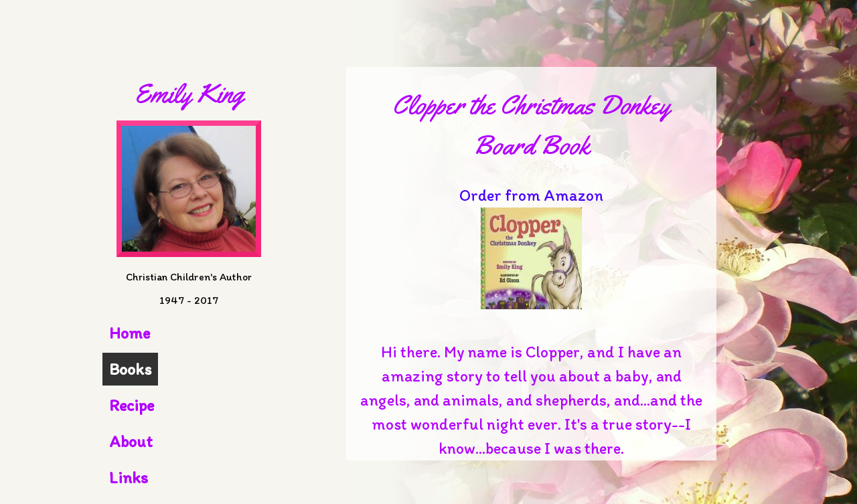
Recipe (132, 405)
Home (130, 333)
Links (129, 478)
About (131, 441)
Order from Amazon (531, 195)
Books (130, 369)
